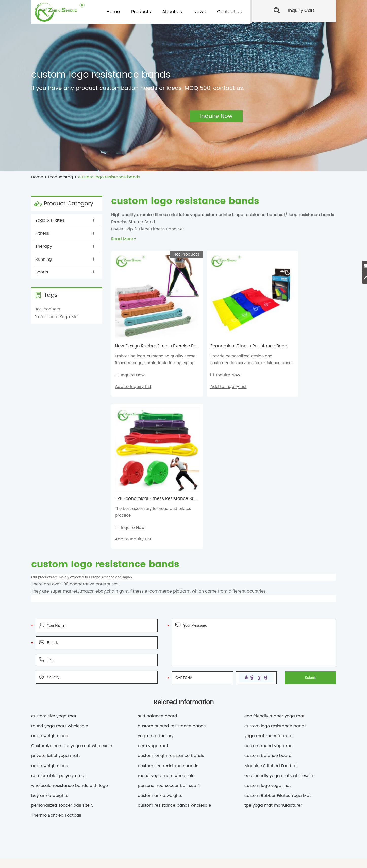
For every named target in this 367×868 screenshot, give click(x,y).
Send (294, 778)
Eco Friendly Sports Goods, (134, 790)
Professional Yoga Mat (57, 317)
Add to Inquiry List (133, 367)
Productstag (61, 177)
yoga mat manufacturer (269, 564)
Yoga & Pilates (65, 220)
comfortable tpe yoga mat (59, 604)
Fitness (65, 233)
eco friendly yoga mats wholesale (279, 604)
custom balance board (268, 584)
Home (113, 12)
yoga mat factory (156, 564)
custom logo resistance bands (109, 177)
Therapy (65, 246)
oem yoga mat (153, 574)
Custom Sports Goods (177, 790)
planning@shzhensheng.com (141, 724)
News (199, 12)
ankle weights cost (50, 564)
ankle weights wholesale (227, 812)
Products (141, 12)
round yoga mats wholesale (60, 554)
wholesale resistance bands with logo (70, 614)
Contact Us (229, 12)
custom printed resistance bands (172, 554)
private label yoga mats (56, 584)
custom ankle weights (160, 624)
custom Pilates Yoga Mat (269, 797)
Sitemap (251, 860)
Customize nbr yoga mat (208, 805)
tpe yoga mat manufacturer (273, 634)
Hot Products (47, 309)
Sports (65, 272)
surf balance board (157, 544)
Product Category (69, 204)
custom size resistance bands (168, 594)
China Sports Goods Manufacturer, (80, 790)
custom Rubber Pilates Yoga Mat (278, 624)
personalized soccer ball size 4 (169, 614)
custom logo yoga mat (268, 614)
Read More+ (124, 239)
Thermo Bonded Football (56, 644)
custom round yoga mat (269, 574)
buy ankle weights (50, 624)
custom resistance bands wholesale (174, 634)
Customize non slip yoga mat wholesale (72, 574)
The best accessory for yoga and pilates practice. (296, 340)
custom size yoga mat (54, 544)
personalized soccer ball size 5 (62, 634)
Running (65, 259)
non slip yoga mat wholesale (109, 812)
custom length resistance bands (171, 584)
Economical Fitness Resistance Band (231, 327)
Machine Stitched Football (271, 594)
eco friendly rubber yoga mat (274, 544)
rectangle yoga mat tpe (70, 805)
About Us (172, 12)
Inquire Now (132, 356)
